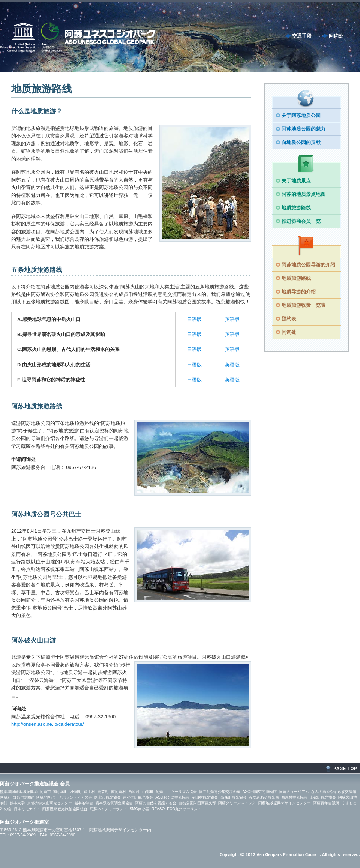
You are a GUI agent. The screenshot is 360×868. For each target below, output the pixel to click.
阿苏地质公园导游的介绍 (308, 265)
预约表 (289, 319)
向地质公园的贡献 (301, 142)
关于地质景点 (296, 181)
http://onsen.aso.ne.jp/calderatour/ (48, 724)
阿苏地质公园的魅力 (304, 129)
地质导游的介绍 (299, 292)
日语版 (194, 319)
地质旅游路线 (296, 208)
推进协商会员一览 (301, 221)
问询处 (336, 36)
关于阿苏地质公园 (301, 115)
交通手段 (302, 36)
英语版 (232, 319)
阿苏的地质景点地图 (304, 194)
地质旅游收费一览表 (304, 305)
